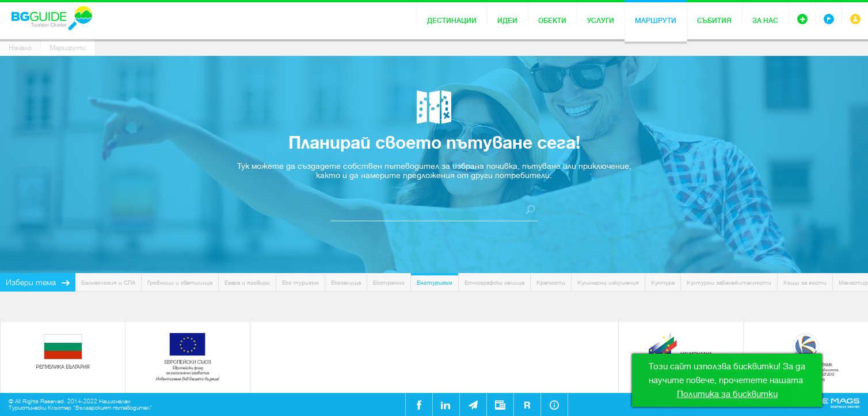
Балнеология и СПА (108, 283)
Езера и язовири (247, 283)
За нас (765, 21)
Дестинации (452, 21)
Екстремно (389, 283)
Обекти (552, 21)
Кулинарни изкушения (608, 283)
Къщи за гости (805, 283)
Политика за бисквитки (727, 394)
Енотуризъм (435, 283)
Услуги (601, 21)
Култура (663, 283)
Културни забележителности (729, 283)
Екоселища (346, 283)
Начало (20, 48)
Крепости (551, 283)
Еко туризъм (300, 283)
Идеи (507, 21)
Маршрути (656, 21)
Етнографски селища (494, 283)
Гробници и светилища (180, 283)
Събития (714, 21)
